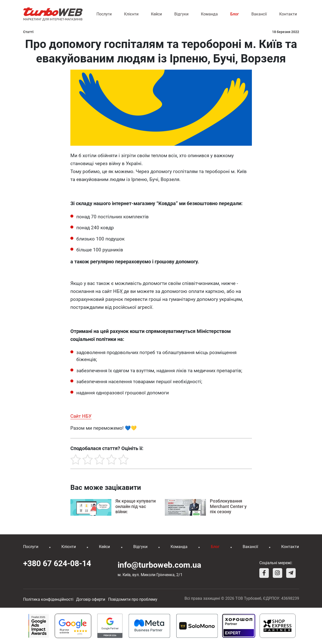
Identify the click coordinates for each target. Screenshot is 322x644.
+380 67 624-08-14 (57, 564)
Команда (209, 14)
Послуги (104, 14)
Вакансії (259, 14)
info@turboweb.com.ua (159, 565)
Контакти (288, 14)
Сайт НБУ (81, 416)
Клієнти (131, 14)
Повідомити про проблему (133, 599)
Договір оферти (91, 599)
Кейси (156, 14)
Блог (235, 14)
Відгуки (181, 14)
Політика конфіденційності (48, 599)
